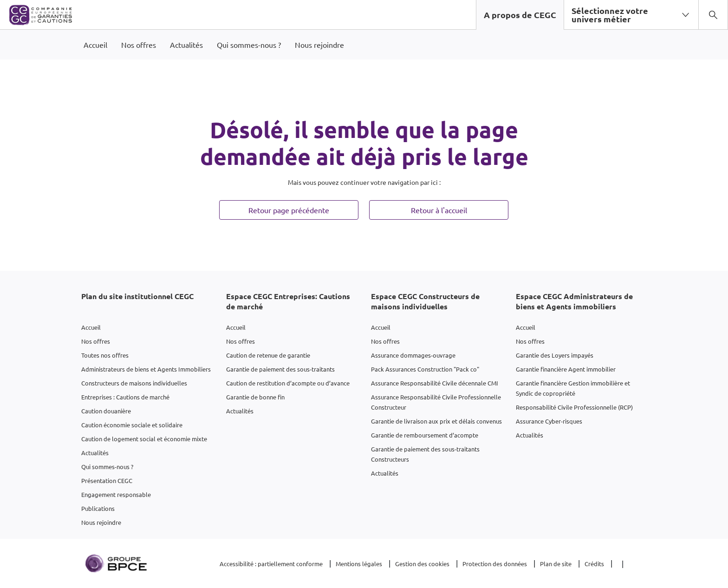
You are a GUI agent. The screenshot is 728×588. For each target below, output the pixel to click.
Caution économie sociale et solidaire (132, 425)
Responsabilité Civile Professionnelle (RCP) (574, 407)
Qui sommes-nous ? (107, 467)
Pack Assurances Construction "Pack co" (425, 369)
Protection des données (495, 564)
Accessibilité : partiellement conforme (271, 564)
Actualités (95, 453)
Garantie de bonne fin (255, 397)
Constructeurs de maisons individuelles (134, 383)
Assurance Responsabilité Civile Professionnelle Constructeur (436, 402)
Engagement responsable (116, 494)
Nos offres (96, 341)
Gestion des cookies (422, 564)
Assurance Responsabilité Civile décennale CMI (435, 383)
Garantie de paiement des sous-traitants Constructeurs (425, 454)
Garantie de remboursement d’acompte (425, 435)
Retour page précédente (289, 210)
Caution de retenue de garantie (268, 355)
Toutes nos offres (105, 355)
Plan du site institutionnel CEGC (137, 296)
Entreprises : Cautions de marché (125, 397)
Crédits (594, 564)
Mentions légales (359, 564)
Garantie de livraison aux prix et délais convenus (436, 421)
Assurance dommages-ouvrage (413, 355)
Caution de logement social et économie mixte (144, 439)
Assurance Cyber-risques (549, 421)
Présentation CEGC (107, 480)
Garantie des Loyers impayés (555, 355)
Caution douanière (106, 411)
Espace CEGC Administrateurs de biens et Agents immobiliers (574, 301)
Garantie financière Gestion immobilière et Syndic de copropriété (573, 388)
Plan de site (556, 564)
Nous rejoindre (101, 522)
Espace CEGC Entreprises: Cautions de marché (288, 301)
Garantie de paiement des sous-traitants (280, 369)
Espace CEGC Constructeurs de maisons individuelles (425, 301)
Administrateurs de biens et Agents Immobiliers (146, 369)
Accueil (91, 327)
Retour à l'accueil (439, 210)
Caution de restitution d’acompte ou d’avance (288, 383)
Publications (98, 508)
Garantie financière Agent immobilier (566, 369)
